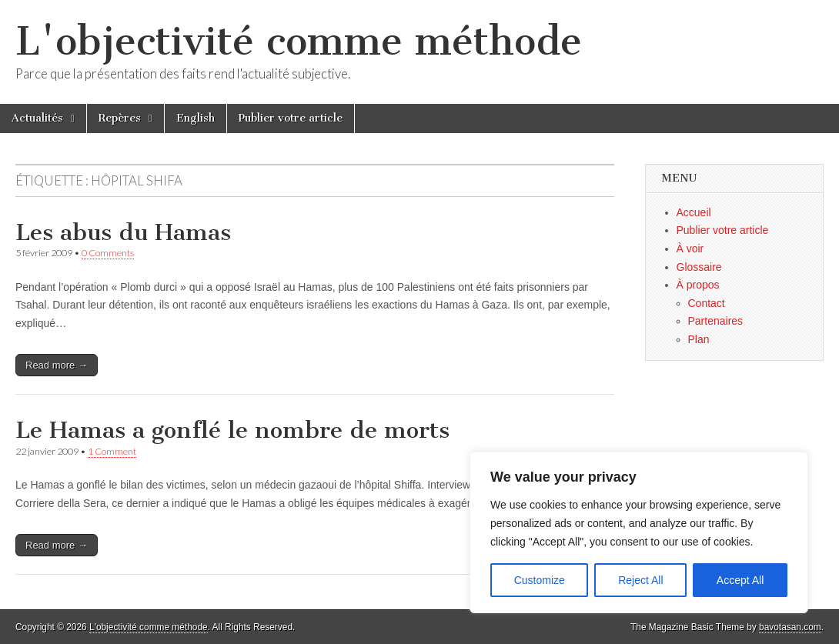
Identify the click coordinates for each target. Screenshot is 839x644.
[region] (639, 532)
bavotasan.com (790, 627)
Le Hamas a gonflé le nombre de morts (232, 430)
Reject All (640, 580)
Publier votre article (291, 118)
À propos (698, 285)
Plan (699, 339)
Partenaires (716, 321)
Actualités (37, 118)
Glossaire (699, 267)
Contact (707, 303)
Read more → (57, 365)
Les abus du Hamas (123, 232)
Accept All (740, 580)
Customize (540, 580)
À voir (690, 249)
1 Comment (112, 451)
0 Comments (108, 253)
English (196, 118)
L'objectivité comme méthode (299, 41)
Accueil (694, 212)
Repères (120, 118)
